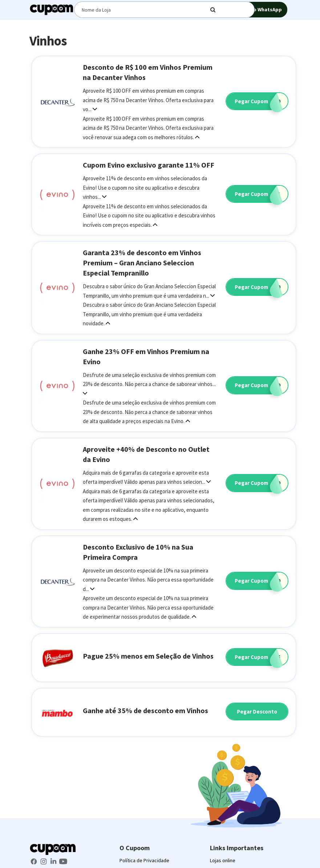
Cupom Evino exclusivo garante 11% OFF (149, 165)
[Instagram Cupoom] (44, 861)
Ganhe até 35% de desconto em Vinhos (145, 710)
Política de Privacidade (144, 860)
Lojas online (223, 860)
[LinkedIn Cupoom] (54, 861)
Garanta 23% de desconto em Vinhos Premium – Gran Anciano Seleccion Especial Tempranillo (142, 263)
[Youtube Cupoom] (63, 861)
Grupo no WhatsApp (253, 10)
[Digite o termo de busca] (147, 10)
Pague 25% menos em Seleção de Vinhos (148, 656)
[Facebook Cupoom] (34, 861)
